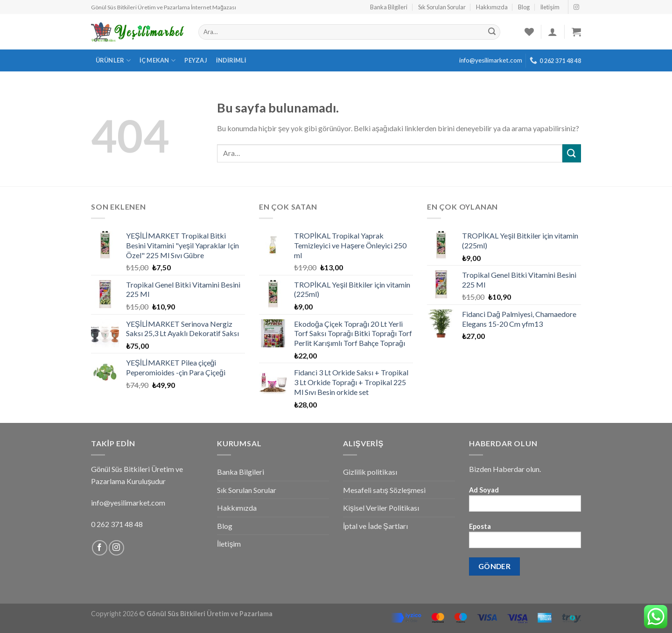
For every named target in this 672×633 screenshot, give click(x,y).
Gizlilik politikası (370, 472)
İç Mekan (157, 60)
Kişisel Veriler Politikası (381, 508)
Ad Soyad (525, 502)
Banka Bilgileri (389, 7)
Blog (524, 7)
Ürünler (113, 60)
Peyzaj (196, 60)
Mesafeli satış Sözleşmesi (384, 490)
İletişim (550, 7)
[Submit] (572, 153)
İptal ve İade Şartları (375, 526)
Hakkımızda (492, 7)
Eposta (525, 538)
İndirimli (231, 60)
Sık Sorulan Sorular (442, 7)
